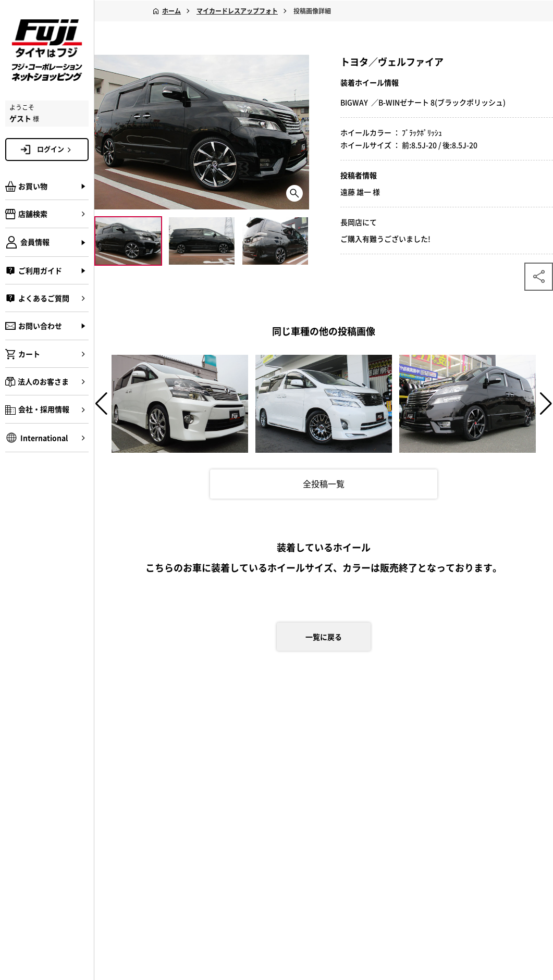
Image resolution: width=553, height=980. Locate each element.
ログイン (56, 149)
